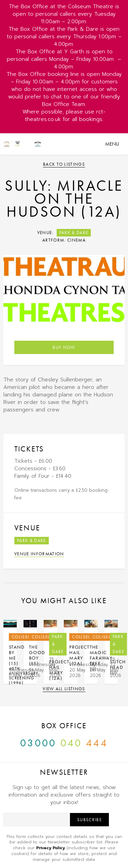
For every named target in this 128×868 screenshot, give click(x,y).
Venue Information (39, 554)
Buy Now (64, 347)
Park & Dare (74, 233)
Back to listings (64, 164)
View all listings (64, 689)
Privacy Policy (51, 848)
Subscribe (89, 820)
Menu (112, 144)
